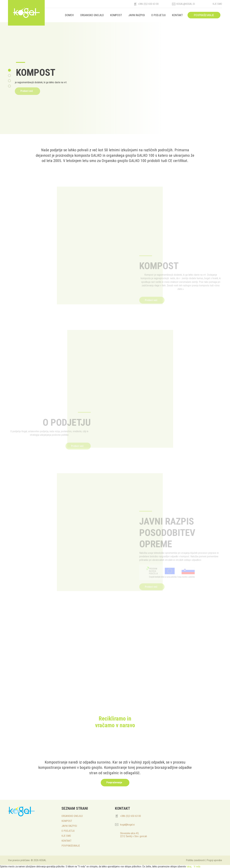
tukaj (189, 866)
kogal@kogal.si (186, 4)
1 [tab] (10, 71)
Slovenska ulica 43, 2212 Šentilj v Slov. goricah (134, 835)
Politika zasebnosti (195, 860)
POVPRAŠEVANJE (204, 15)
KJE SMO (66, 836)
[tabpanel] (115, 78)
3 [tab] (10, 81)
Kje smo (217, 4)
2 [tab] (10, 76)
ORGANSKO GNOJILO (92, 15)
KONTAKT (177, 15)
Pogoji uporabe (214, 860)
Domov (69, 15)
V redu (197, 866)
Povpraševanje (114, 782)
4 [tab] (10, 87)
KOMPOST (116, 15)
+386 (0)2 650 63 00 (148, 4)
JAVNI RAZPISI (137, 15)
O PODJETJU (158, 15)
